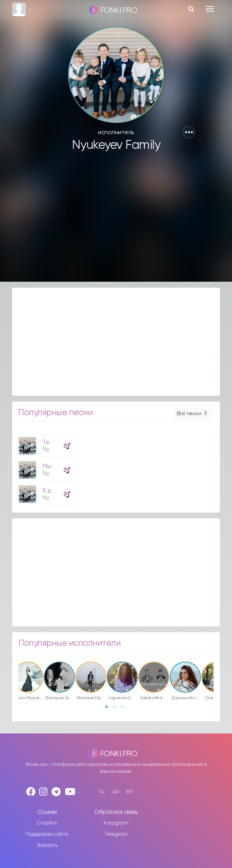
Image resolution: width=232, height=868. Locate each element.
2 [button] (117, 709)
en (129, 791)
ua (115, 791)
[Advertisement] (116, 220)
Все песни (193, 414)
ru (102, 791)
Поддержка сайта (47, 834)
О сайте (47, 823)
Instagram (116, 823)
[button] (189, 132)
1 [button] (109, 709)
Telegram (116, 834)
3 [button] (125, 709)
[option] (47, 467)
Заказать (47, 845)
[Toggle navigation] (210, 9)
